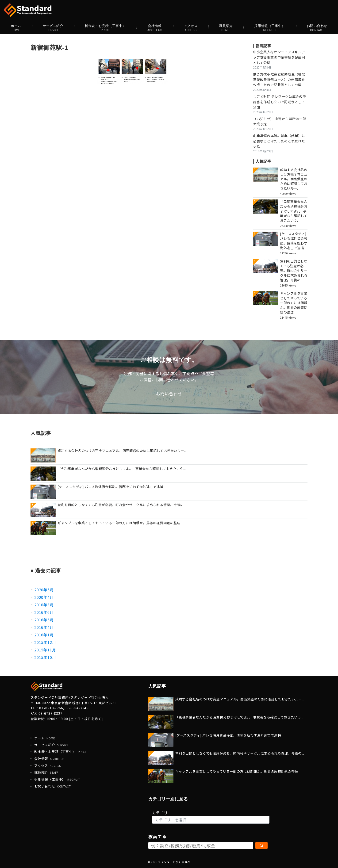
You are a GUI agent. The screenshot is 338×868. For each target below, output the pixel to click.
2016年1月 (44, 635)
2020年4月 (44, 597)
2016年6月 (44, 612)
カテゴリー (162, 813)
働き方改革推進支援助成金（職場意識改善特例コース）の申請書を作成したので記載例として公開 (279, 80)
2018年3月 (44, 605)
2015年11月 (45, 650)
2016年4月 (44, 627)
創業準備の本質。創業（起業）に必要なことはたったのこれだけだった (279, 141)
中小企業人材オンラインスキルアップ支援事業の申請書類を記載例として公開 (279, 57)
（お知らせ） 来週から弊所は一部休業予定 (280, 121)
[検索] (261, 845)
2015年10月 (45, 657)
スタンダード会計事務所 (174, 862)
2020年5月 (44, 590)
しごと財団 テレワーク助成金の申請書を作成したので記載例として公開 (280, 102)
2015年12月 (45, 642)
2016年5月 (44, 620)
